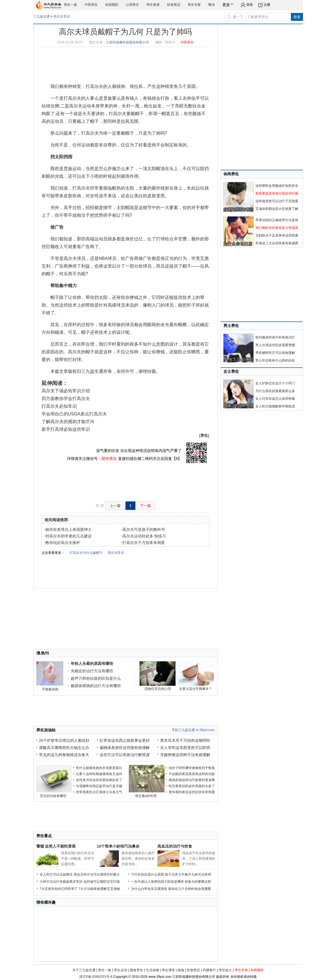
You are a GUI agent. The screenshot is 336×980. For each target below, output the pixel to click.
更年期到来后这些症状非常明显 (192, 792)
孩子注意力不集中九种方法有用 (188, 874)
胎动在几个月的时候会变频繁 (190, 889)
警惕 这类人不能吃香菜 (56, 846)
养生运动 (121, 970)
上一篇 (115, 506)
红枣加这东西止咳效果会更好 (125, 740)
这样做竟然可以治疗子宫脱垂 (277, 201)
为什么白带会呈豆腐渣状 (149, 889)
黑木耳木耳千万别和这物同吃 (185, 740)
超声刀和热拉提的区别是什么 (96, 678)
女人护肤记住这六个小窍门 (275, 383)
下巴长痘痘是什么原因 (147, 874)
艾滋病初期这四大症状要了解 (277, 209)
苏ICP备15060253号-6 (96, 977)
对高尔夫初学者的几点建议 (68, 536)
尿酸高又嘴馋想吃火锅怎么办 (64, 748)
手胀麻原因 (50, 689)
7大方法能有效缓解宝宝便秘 (99, 889)
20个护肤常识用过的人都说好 (64, 740)
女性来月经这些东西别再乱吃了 (99, 780)
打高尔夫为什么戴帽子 (86, 553)
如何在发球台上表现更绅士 (68, 529)
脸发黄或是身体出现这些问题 (277, 193)
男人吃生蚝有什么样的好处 (275, 360)
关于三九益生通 (84, 970)
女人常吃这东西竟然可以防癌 (185, 748)
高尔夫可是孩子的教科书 (143, 529)
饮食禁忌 (174, 5)
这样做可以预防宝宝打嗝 (102, 882)
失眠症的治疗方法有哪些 (92, 671)
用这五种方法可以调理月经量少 (97, 874)
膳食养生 (136, 970)
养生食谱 (153, 5)
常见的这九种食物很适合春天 (64, 755)
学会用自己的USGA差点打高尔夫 (74, 414)
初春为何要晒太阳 (198, 882)
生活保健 (152, 970)
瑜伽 (181, 970)
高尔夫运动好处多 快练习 (144, 536)
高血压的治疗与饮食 (175, 846)
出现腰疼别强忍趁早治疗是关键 (99, 786)
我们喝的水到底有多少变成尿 (277, 228)
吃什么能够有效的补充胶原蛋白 (99, 768)
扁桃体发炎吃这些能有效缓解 (125, 748)
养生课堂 (168, 970)
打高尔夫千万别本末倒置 (143, 543)
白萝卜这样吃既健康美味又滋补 (99, 774)
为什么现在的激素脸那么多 (275, 391)
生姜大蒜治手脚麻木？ (196, 689)
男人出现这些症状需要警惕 (275, 345)
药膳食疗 (209, 970)
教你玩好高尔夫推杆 (62, 543)
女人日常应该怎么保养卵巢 (275, 399)
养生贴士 (225, 970)
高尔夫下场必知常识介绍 (66, 391)
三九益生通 (42, 16)
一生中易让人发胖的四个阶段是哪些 (157, 882)
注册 (267, 5)
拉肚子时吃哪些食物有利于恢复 (192, 768)
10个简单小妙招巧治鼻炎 (118, 846)
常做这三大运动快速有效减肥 (277, 243)
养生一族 (70, 5)
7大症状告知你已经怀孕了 (59, 889)
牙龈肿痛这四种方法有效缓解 (185, 755)
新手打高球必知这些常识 (66, 429)
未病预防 (112, 5)
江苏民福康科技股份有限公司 (127, 42)
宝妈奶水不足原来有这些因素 (277, 235)
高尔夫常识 (62, 16)
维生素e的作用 (146, 796)
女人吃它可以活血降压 (56, 874)
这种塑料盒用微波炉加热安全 (277, 186)
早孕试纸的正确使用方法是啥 (277, 220)
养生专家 (194, 5)
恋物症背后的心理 (158, 689)
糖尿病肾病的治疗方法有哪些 (96, 686)
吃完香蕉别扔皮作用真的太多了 (192, 786)
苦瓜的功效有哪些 (53, 796)
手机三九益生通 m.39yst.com (193, 730)
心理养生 (132, 5)
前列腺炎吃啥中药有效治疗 (275, 337)
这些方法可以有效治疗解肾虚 (125, 755)
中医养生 (91, 5)
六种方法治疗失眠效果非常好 (61, 882)
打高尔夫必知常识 (59, 406)
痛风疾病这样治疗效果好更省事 (192, 780)
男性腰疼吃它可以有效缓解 (275, 353)
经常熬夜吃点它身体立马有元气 (99, 792)
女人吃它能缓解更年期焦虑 (275, 406)
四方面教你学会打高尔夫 (66, 399)
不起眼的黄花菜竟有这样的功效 (192, 774)
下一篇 (145, 506)
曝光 (212, 5)
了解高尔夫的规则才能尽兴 (68, 422)
